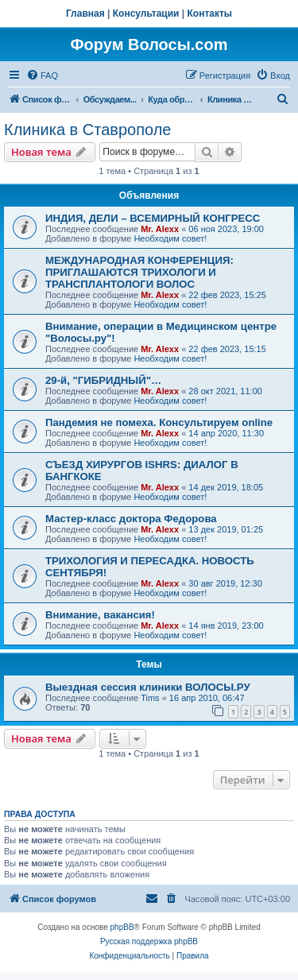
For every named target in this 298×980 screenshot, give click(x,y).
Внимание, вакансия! (100, 615)
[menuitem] (42, 76)
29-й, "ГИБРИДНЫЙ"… (103, 380)
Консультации (146, 14)
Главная (85, 14)
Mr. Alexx (160, 229)
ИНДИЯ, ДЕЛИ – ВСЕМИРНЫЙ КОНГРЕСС (153, 218)
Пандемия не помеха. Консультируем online (159, 422)
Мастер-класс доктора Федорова (131, 519)
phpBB (122, 927)
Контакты (210, 14)
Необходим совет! (170, 238)
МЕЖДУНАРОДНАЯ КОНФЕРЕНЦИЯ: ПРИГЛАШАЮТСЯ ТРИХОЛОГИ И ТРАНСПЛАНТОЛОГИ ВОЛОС (139, 272)
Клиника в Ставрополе (87, 130)
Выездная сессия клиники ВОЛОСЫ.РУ (148, 687)
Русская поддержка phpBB (149, 941)
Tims (150, 698)
